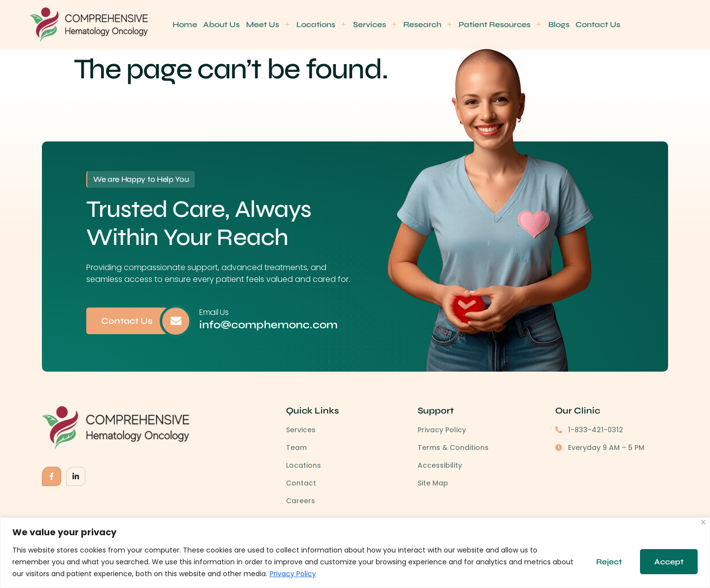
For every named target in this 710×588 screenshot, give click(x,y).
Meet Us (268, 24)
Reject (607, 562)
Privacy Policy (316, 574)
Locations (321, 24)
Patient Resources (499, 24)
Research (427, 24)
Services (374, 24)
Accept (668, 562)
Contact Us (597, 24)
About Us (221, 24)
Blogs (558, 24)
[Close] (703, 522)
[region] (355, 553)
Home (185, 24)
